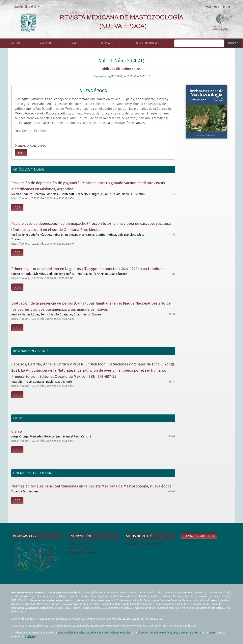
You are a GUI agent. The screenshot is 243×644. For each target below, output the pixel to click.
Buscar (233, 43)
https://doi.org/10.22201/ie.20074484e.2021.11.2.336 (42, 319)
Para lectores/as (80, 544)
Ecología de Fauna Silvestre (144, 544)
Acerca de (108, 43)
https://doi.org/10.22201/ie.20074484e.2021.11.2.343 (42, 441)
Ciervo (17, 431)
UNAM (212, 633)
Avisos (77, 43)
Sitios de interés (148, 43)
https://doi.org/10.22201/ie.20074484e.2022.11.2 (122, 76)
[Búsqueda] (199, 43)
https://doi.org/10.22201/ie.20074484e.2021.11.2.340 (43, 244)
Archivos (46, 43)
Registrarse (212, 7)
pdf (21, 153)
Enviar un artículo (199, 536)
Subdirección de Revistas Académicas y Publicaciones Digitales (94, 633)
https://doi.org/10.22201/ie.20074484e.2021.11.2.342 (42, 386)
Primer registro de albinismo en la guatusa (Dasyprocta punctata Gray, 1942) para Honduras (88, 269)
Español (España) (28, 6)
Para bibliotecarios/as (84, 553)
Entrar (226, 7)
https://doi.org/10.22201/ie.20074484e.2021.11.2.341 (42, 278)
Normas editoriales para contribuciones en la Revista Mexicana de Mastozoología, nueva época (91, 486)
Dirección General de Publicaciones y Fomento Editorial (169, 633)
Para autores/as (79, 548)
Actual (16, 43)
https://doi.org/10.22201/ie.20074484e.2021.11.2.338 (43, 198)
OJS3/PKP (30, 636)
